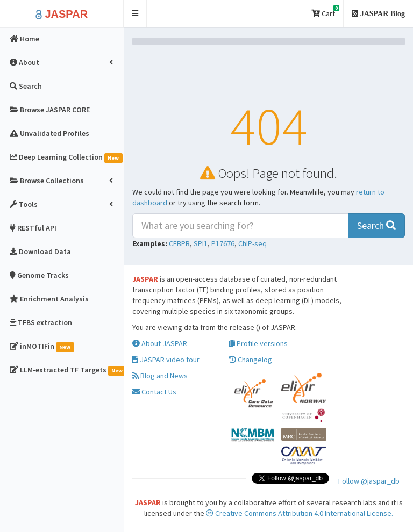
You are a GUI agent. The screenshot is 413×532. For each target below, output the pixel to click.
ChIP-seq (252, 243)
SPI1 (201, 243)
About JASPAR (160, 343)
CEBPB (179, 243)
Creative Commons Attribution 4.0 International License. (300, 513)
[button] (135, 14)
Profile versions (258, 343)
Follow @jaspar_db (369, 481)
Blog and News (160, 376)
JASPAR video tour (166, 360)
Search (376, 225)
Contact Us (154, 392)
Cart (325, 12)
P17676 (223, 243)
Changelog (250, 360)
